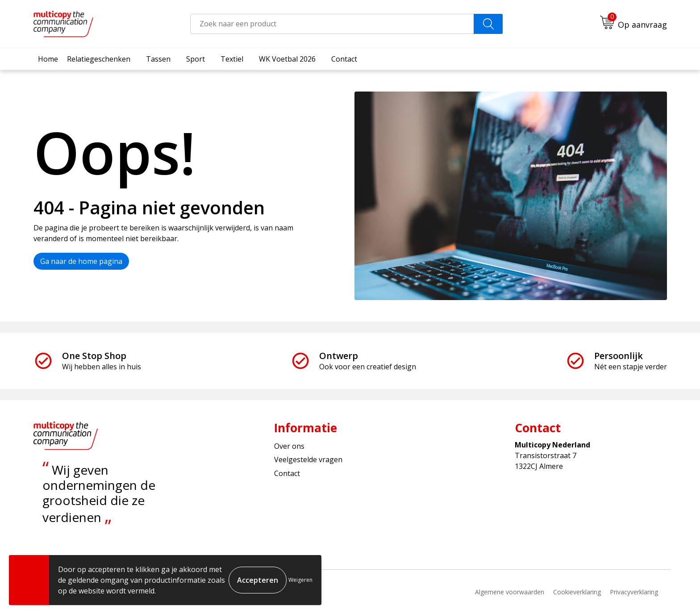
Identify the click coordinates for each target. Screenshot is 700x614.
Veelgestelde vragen (308, 459)
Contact (344, 59)
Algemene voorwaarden (510, 592)
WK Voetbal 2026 (287, 59)
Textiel (232, 59)
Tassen (158, 59)
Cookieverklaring (577, 592)
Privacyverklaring (634, 592)
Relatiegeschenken (99, 59)
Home (48, 59)
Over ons (289, 446)
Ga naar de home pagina (81, 261)
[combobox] (332, 24)
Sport (196, 59)
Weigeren (300, 580)
